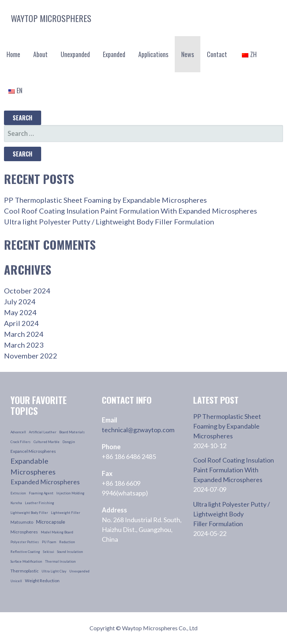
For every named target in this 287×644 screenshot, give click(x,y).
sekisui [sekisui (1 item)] (49, 552)
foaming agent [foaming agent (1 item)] (41, 493)
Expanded (114, 54)
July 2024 (20, 301)
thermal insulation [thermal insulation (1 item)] (60, 561)
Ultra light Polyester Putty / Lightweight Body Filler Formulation (109, 222)
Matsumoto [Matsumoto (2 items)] (22, 522)
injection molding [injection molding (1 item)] (70, 493)
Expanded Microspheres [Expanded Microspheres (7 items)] (45, 482)
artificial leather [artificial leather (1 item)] (43, 432)
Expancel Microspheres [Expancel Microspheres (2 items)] (33, 451)
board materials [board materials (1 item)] (72, 432)
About (40, 54)
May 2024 (20, 312)
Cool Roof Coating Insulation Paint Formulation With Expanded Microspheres (131, 211)
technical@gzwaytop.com (138, 430)
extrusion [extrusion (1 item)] (18, 493)
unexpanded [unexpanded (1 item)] (79, 571)
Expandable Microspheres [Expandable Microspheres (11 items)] (33, 466)
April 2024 (21, 323)
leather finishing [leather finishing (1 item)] (40, 503)
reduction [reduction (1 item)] (67, 542)
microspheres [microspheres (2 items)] (24, 532)
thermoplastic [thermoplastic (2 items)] (25, 571)
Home (13, 54)
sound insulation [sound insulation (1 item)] (70, 552)
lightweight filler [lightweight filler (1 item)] (66, 513)
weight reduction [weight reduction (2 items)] (42, 581)
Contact (217, 54)
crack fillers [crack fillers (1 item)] (21, 442)
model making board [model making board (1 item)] (57, 532)
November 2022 (31, 356)
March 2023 (24, 345)
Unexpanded (75, 54)
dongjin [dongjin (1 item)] (69, 442)
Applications (153, 54)
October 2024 (27, 291)
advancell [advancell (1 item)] (18, 432)
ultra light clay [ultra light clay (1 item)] (54, 571)
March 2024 (24, 334)
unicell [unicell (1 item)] (16, 581)
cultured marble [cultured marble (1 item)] (47, 442)
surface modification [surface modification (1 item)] (26, 561)
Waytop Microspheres (51, 18)
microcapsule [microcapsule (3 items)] (51, 522)
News (188, 54)
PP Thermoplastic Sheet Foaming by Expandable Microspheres (105, 200)
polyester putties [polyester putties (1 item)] (25, 542)
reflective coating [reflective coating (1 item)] (25, 552)
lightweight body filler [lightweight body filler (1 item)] (29, 513)
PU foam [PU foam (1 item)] (49, 542)
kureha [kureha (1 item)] (16, 503)
